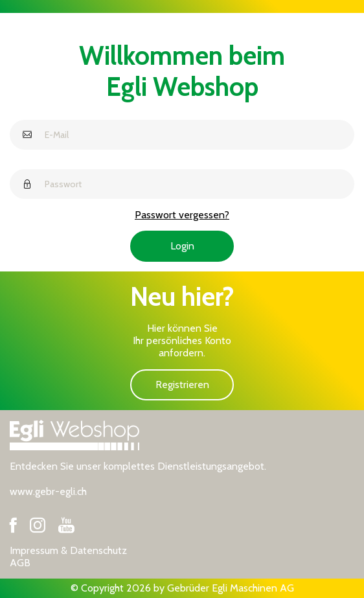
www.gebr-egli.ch (48, 491)
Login (182, 246)
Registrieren (182, 385)
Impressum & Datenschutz (68, 550)
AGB (20, 563)
